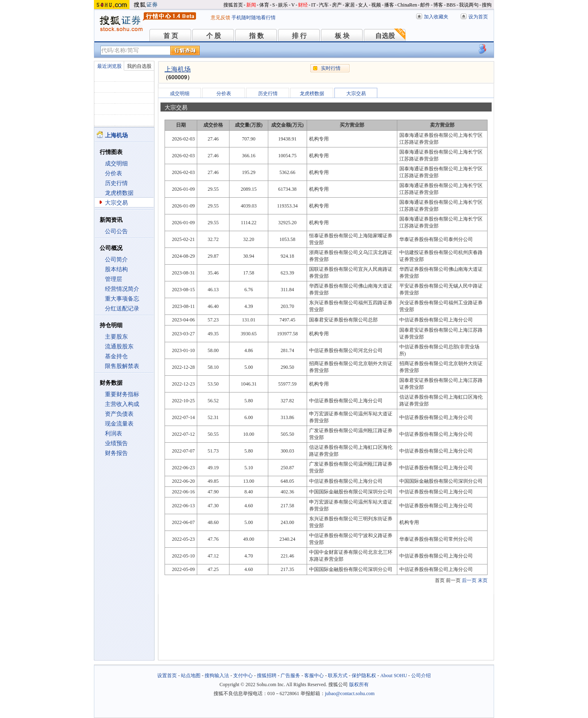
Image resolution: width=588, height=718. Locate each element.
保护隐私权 (364, 676)
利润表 (114, 434)
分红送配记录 (122, 309)
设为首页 (478, 17)
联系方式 (338, 676)
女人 (363, 5)
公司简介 (116, 260)
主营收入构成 (122, 404)
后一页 (469, 580)
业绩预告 (116, 443)
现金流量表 (119, 424)
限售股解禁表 (122, 366)
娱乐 (283, 5)
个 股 (214, 36)
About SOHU (394, 676)
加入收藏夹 (436, 17)
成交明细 (116, 164)
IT (313, 5)
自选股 (385, 36)
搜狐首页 (233, 5)
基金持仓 (116, 356)
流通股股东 (119, 347)
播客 (389, 5)
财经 (303, 5)
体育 (264, 5)
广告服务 (290, 676)
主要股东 (116, 337)
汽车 (324, 5)
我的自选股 (139, 66)
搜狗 (487, 5)
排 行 (299, 36)
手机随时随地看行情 (254, 18)
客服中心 (314, 676)
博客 (438, 5)
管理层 (114, 279)
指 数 (256, 36)
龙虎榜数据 (119, 193)
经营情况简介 (122, 289)
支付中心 (243, 676)
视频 (376, 5)
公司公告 (116, 231)
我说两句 (469, 5)
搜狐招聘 (267, 676)
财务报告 (116, 453)
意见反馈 (220, 18)
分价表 (114, 173)
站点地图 (191, 676)
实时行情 (331, 68)
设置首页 (167, 676)
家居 (350, 5)
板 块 (342, 36)
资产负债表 (119, 414)
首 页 (171, 36)
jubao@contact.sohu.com (350, 693)
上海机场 (178, 69)
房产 (337, 5)
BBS (451, 5)
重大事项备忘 (122, 299)
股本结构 (116, 269)
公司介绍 (421, 676)
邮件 (425, 5)
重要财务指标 (122, 394)
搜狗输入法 (217, 676)
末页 (483, 580)
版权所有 (359, 685)
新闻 (251, 5)
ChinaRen (407, 5)
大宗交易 (116, 203)
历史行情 (116, 183)
